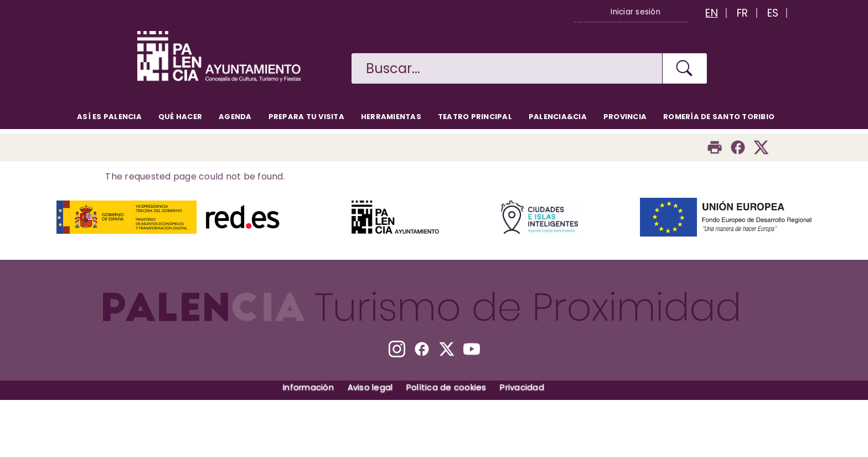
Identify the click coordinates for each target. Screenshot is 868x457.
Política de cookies (446, 387)
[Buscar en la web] (507, 68)
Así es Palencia (109, 117)
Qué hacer (180, 117)
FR (743, 13)
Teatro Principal (475, 117)
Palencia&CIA (558, 117)
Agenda (235, 117)
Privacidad (522, 387)
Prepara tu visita (306, 117)
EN (712, 13)
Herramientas (391, 117)
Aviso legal (370, 387)
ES (773, 13)
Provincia (625, 117)
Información (308, 387)
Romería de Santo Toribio (719, 117)
